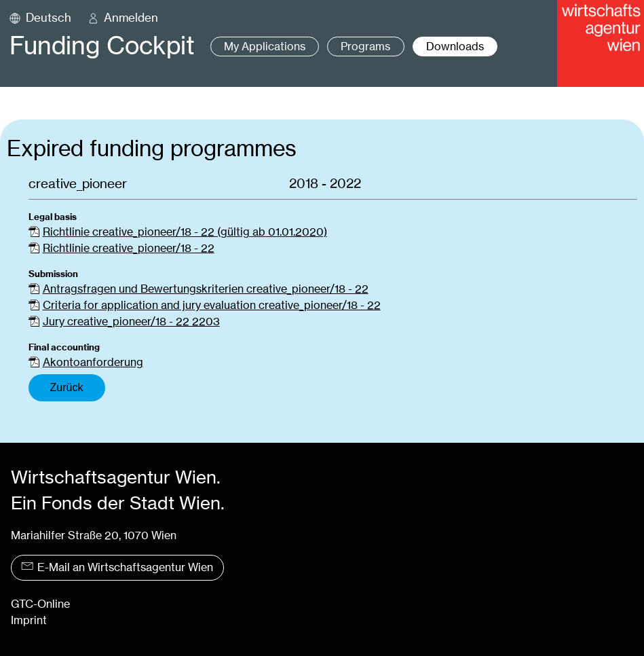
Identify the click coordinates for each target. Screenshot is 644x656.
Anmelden (131, 18)
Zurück (67, 387)
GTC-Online (40, 604)
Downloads (455, 47)
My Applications (265, 47)
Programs (365, 47)
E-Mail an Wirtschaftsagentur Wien (117, 567)
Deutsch (49, 18)
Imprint (29, 620)
